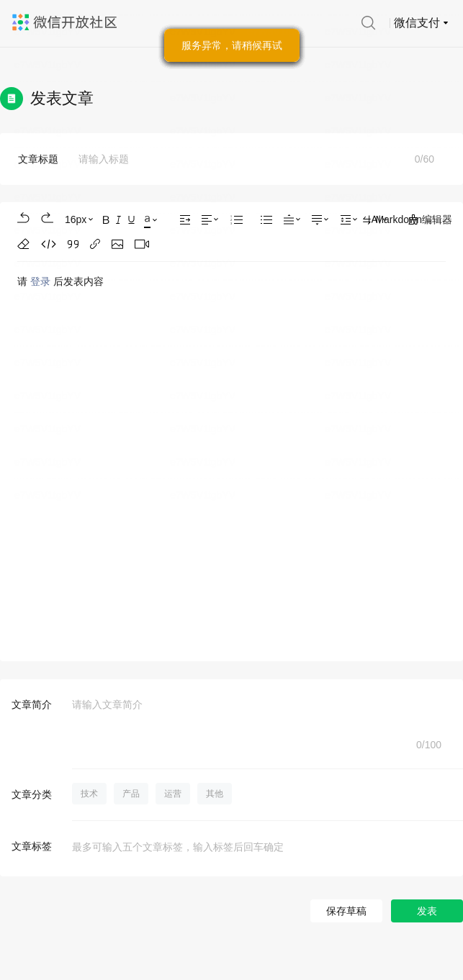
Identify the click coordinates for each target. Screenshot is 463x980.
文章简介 (32, 704)
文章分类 (32, 794)
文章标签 (32, 846)
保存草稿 (346, 911)
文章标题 (38, 159)
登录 (40, 281)
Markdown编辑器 (408, 220)
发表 (427, 911)
